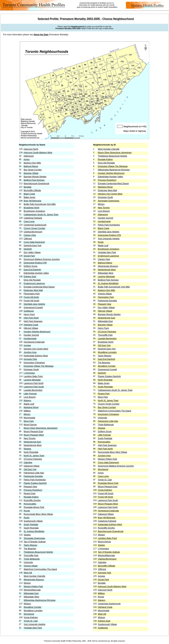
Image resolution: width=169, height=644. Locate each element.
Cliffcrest (28, 239)
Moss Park (29, 421)
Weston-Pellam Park (33, 586)
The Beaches (30, 549)
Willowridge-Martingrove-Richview (39, 600)
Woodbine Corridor (33, 607)
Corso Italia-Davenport (34, 242)
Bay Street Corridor (33, 170)
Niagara (27, 449)
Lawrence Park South (34, 387)
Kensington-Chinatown (34, 363)
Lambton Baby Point (33, 376)
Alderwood (29, 156)
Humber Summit (31, 335)
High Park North (31, 318)
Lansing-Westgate (32, 380)
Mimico (27, 414)
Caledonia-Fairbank (33, 218)
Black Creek (29, 194)
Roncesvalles (30, 504)
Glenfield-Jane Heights (34, 304)
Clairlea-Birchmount (33, 232)
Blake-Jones (29, 197)
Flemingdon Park (32, 294)
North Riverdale (31, 452)
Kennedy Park (30, 359)
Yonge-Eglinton (31, 617)
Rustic (27, 518)
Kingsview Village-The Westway (39, 366)
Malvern (27, 401)
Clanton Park (30, 235)
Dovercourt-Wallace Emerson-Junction (42, 259)
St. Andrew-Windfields (34, 531)
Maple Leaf (29, 404)
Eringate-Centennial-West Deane (39, 287)
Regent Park (29, 494)
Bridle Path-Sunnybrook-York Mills (40, 204)
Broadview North (31, 208)
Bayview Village (31, 173)
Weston (27, 583)
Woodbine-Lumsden (33, 611)
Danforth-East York (33, 246)
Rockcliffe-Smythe (32, 500)
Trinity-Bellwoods (32, 559)
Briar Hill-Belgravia (32, 201)
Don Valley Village (32, 252)
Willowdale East (31, 593)
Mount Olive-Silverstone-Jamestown (41, 428)
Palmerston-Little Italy (34, 473)
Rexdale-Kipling (31, 497)
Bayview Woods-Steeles (35, 177)
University (28, 562)
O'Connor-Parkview (33, 459)
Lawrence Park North (34, 383)
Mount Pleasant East (33, 432)
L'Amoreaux (29, 373)
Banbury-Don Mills (32, 163)
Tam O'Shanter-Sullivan (35, 542)
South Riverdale (31, 528)
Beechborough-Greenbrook (36, 184)
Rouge (27, 511)
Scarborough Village (33, 521)
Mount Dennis (30, 425)
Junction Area (30, 352)
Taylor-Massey (30, 545)
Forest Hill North (31, 297)
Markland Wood (31, 407)
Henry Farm (29, 314)
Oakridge (28, 463)
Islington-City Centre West (36, 349)
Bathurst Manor (31, 166)
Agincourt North (31, 149)
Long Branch (30, 397)
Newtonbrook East (32, 442)
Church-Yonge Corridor (34, 228)
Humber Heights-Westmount (37, 332)
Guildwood (29, 311)
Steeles (27, 535)
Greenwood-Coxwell (33, 308)
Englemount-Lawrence (34, 283)
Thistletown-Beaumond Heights (38, 552)
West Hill (28, 573)
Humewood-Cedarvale (34, 342)
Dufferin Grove (30, 266)
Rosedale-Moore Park (34, 507)
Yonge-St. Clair (31, 621)
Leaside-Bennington (33, 390)
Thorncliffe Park (31, 555)
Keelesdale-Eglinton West (36, 356)
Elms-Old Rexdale (32, 280)
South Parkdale (31, 524)
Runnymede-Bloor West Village (38, 514)
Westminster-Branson (34, 580)
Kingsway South (31, 370)
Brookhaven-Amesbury (34, 211)
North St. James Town (34, 456)
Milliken (27, 411)
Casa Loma (29, 221)
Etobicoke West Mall (33, 290)
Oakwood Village (32, 466)
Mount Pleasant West (34, 435)
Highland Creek (31, 325)
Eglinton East (30, 277)
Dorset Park (29, 256)
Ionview (27, 345)
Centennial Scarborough (35, 225)
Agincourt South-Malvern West (38, 153)
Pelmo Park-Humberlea (35, 480)
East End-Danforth (32, 270)
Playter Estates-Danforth (35, 483)
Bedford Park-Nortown (34, 180)
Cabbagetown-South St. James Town (41, 215)
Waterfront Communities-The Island (40, 569)
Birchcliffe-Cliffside (32, 190)
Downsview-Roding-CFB (35, 263)
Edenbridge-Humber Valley (36, 273)
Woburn (27, 604)
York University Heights (34, 624)
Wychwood (29, 614)
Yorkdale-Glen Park (33, 628)
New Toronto (30, 438)
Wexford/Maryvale (32, 590)
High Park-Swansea (33, 321)
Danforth (28, 249)
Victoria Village (31, 566)
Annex (27, 159)
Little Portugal (30, 394)
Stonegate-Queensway (34, 538)
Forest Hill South (31, 301)
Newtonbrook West (33, 445)
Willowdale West (31, 597)
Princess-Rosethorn (33, 490)
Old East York (30, 469)
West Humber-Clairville (34, 576)
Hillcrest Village (31, 328)
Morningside (29, 418)
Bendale (28, 187)
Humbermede (30, 339)
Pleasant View (30, 487)
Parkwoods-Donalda (33, 476)
